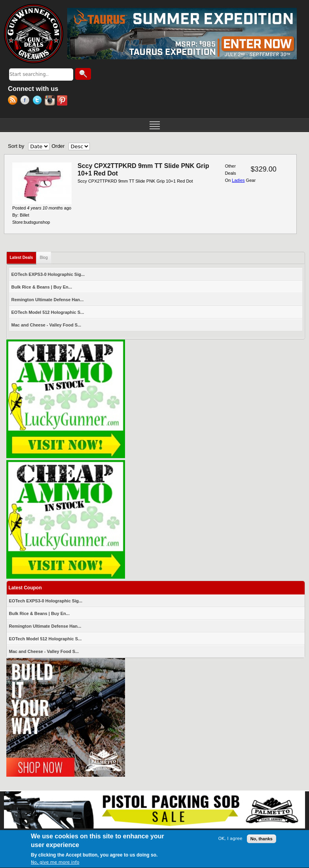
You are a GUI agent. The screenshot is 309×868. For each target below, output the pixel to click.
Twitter (39, 101)
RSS (14, 101)
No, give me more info (55, 864)
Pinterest (63, 101)
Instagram (51, 101)
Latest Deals (23, 256)
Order (58, 146)
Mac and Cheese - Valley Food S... (46, 325)
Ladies (238, 180)
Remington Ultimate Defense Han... (48, 300)
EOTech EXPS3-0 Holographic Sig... (48, 274)
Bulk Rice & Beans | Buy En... (42, 287)
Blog (44, 258)
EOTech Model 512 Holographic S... (48, 312)
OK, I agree (230, 840)
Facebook (26, 101)
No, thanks (262, 840)
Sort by (16, 146)
